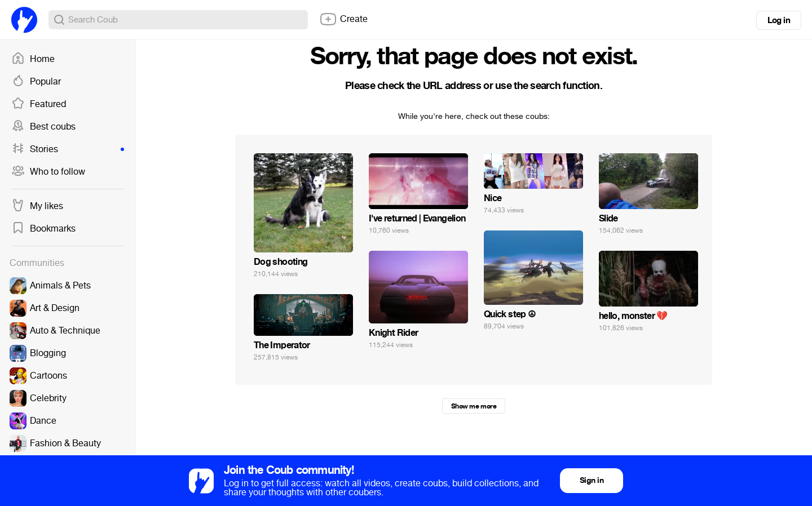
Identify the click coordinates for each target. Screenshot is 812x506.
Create (343, 19)
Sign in (592, 480)
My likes (37, 206)
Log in (779, 20)
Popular (36, 82)
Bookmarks (43, 229)
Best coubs (43, 127)
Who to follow (48, 172)
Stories (68, 149)
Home (33, 59)
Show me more (474, 406)
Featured (39, 104)
